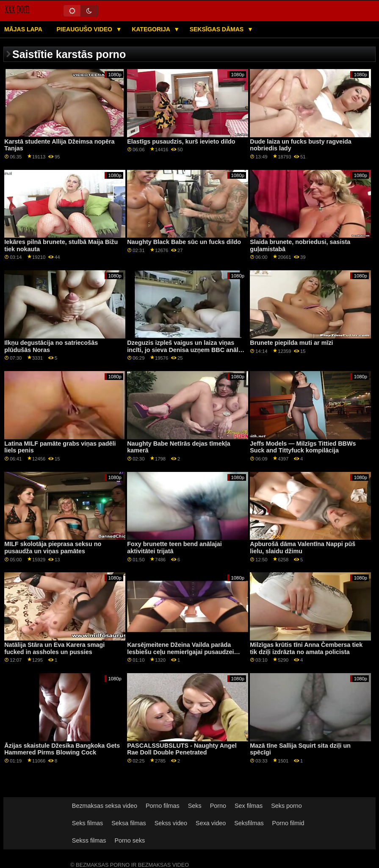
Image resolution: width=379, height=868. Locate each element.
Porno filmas (163, 806)
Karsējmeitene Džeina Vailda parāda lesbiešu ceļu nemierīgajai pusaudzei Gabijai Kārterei (180, 652)
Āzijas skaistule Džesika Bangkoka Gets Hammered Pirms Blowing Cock (62, 749)
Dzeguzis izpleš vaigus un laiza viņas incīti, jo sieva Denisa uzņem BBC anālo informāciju (184, 350)
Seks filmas (87, 823)
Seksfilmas (249, 823)
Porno (218, 806)
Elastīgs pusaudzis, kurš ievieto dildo (181, 141)
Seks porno (286, 806)
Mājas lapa (23, 29)
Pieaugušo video (85, 29)
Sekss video (171, 823)
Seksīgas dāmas (217, 29)
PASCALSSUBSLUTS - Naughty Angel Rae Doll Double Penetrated (182, 749)
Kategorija (152, 29)
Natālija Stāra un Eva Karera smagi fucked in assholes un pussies (54, 648)
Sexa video (211, 823)
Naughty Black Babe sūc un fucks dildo (184, 242)
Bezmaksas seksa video (105, 806)
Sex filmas (249, 806)
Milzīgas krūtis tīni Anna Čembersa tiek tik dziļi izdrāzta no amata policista (306, 648)
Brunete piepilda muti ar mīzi (291, 343)
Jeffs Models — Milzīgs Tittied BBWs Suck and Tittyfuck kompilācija (303, 447)
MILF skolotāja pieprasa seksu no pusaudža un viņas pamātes (53, 548)
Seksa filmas (129, 823)
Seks (195, 806)
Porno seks (130, 840)
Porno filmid (288, 823)
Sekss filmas (89, 840)
